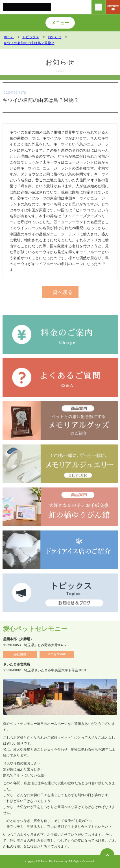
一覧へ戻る (60, 292)
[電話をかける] (99, 7)
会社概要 (20, 654)
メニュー (60, 23)
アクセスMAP (57, 654)
